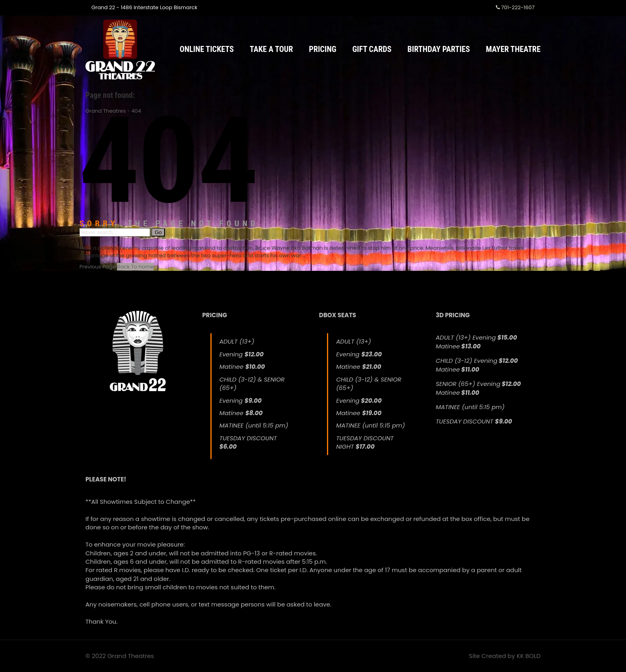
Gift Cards (372, 49)
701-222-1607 (515, 7)
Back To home (135, 267)
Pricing (323, 49)
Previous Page (98, 267)
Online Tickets (207, 49)
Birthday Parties (439, 49)
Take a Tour (271, 49)
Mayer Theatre (513, 49)
